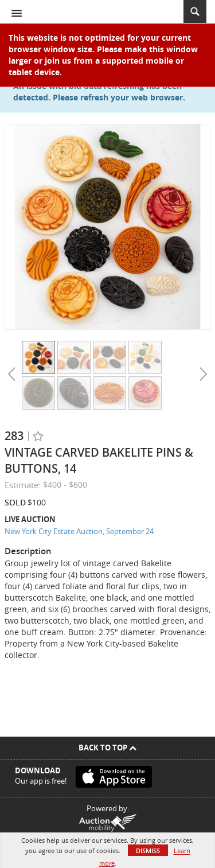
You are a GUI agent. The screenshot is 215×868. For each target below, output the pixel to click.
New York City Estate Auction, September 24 (79, 531)
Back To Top (107, 748)
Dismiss (148, 851)
